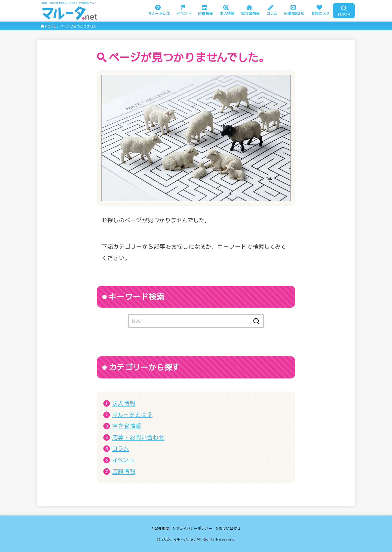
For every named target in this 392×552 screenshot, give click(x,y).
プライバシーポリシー (194, 528)
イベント (184, 13)
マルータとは (159, 13)
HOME (50, 26)
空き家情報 (250, 13)
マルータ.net (184, 539)
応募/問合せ (294, 13)
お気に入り (320, 13)
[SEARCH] (344, 11)
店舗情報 (206, 13)
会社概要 (162, 528)
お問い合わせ (230, 528)
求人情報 (227, 13)
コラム (272, 13)
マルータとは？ (132, 415)
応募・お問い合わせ (138, 437)
